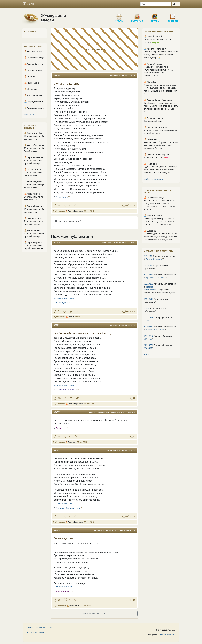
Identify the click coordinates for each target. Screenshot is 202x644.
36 (59, 600)
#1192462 (148, 327)
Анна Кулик (62, 197)
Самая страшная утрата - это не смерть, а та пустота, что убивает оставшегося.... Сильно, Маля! (160, 222)
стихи (115, 243)
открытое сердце (128, 530)
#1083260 (58, 450)
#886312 (57, 325)
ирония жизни (104, 412)
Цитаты (119, 15)
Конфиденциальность (36, 632)
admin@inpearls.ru (167, 635)
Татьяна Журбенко (155, 330)
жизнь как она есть (127, 75)
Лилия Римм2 (63, 592)
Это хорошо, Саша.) (153, 121)
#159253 (148, 256)
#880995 (57, 75)
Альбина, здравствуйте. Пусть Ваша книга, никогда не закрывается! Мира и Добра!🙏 (161, 55)
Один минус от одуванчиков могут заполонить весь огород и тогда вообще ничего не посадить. (160, 170)
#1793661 (58, 530)
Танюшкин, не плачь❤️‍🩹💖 (156, 157)
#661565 (148, 339)
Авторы (155, 15)
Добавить (173, 15)
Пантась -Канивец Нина (68, 508)
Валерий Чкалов (154, 259)
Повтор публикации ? (158, 319)
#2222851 (148, 317)
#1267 (147, 308)
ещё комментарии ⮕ (153, 179)
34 (59, 205)
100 (60, 398)
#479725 (148, 265)
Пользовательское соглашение (40, 628)
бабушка (131, 412)
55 (59, 436)
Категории (137, 15)
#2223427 (148, 275)
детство (114, 75)
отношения (106, 243)
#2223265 (148, 284)
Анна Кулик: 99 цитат (94, 613)
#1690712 (148, 336)
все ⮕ (146, 354)
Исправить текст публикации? (156, 267)
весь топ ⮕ (29, 114)
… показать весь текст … (64, 298)
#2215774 (148, 345)
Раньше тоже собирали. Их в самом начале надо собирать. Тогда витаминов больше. (161, 145)
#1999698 (148, 299)
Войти (28, 4)
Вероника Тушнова (66, 390)
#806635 (148, 348)
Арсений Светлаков (155, 278)
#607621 (57, 243)
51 (59, 516)
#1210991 (58, 412)
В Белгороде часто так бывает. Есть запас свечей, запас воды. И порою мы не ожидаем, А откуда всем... (161, 237)
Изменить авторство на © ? (159, 258)
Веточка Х (61, 428)
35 (71, 398)
